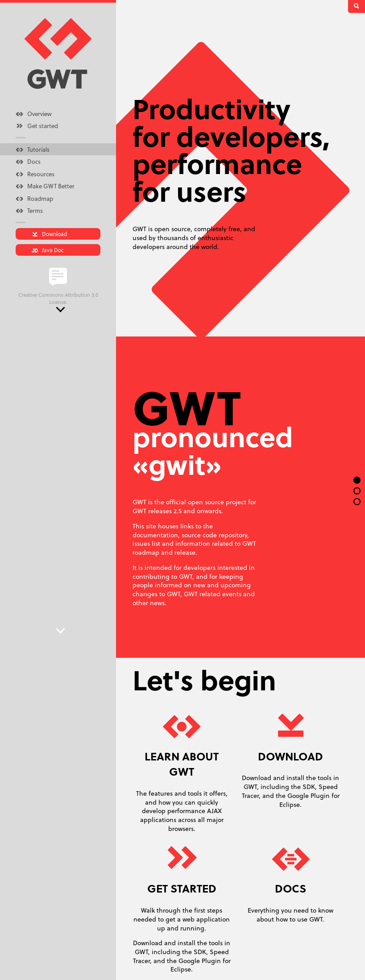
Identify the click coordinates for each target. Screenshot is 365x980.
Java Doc (48, 250)
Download (49, 234)
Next (61, 310)
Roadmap (34, 198)
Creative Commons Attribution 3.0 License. (58, 298)
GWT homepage (58, 54)
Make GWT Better (45, 186)
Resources (35, 174)
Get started (37, 125)
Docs (28, 161)
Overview (34, 113)
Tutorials (33, 149)
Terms (29, 210)
